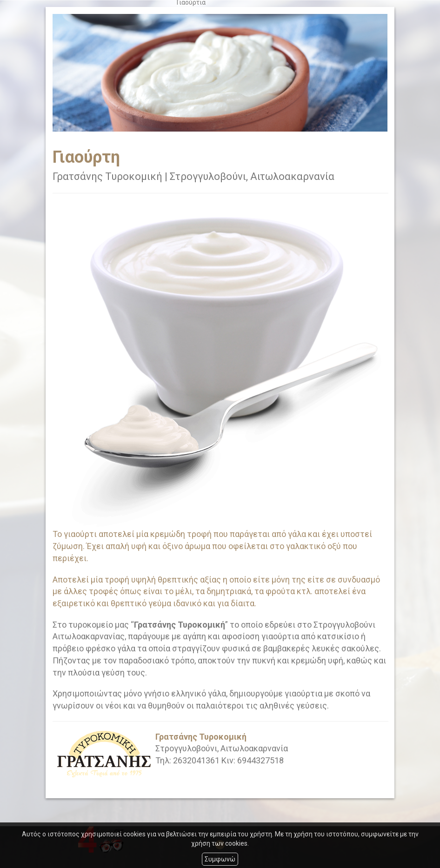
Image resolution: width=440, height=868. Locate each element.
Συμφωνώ (220, 859)
